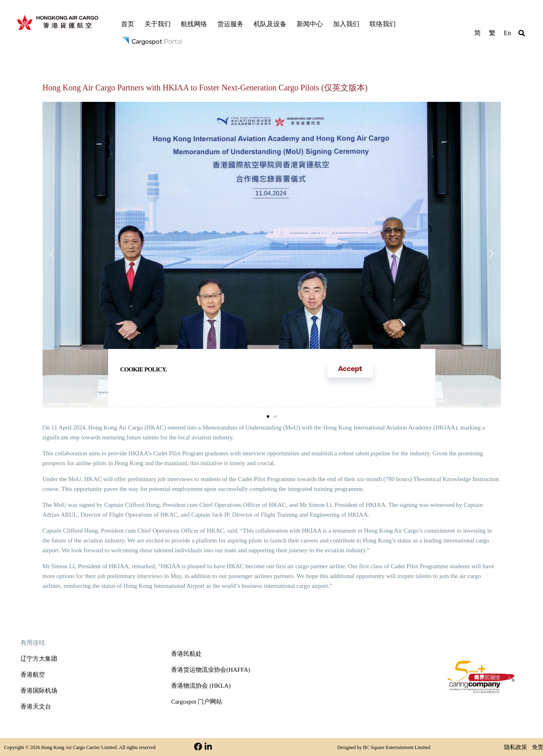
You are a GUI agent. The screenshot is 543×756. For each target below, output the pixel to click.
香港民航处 (186, 654)
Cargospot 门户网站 (197, 702)
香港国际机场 (39, 691)
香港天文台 (36, 706)
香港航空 (33, 675)
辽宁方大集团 (39, 659)
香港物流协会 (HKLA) (201, 686)
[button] (522, 34)
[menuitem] (478, 33)
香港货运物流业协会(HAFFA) (211, 670)
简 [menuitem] (478, 33)
